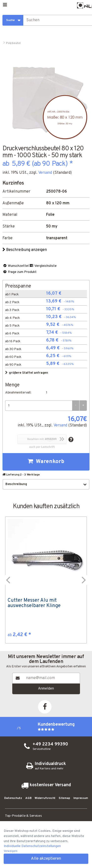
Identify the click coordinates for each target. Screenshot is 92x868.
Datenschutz (13, 798)
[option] (46, 580)
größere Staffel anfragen (27, 373)
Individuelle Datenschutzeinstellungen (32, 846)
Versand (45, 173)
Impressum (81, 798)
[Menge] (39, 406)
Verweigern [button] (11, 851)
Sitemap (64, 798)
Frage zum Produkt (20, 272)
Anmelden (46, 689)
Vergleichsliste (43, 266)
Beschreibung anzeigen (25, 250)
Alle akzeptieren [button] (46, 859)
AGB (28, 798)
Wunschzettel (16, 266)
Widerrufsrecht (45, 798)
